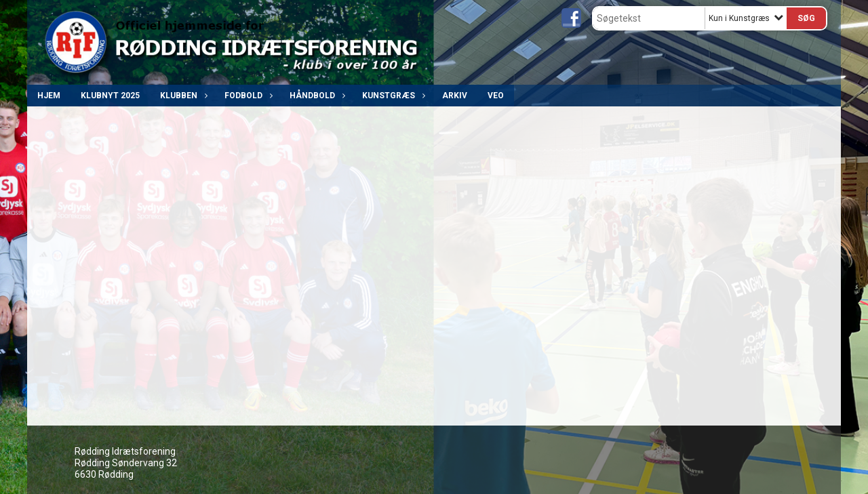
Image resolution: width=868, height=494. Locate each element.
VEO (496, 96)
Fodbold (247, 96)
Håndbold (316, 96)
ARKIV (455, 96)
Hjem (49, 96)
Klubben (182, 96)
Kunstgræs (392, 96)
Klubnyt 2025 (110, 96)
